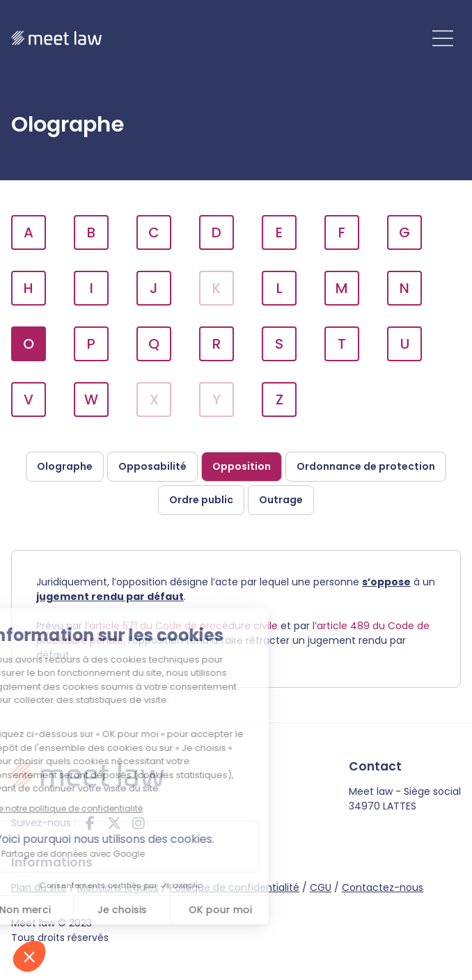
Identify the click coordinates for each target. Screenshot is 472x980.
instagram (139, 823)
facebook (90, 823)
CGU (321, 887)
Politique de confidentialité (234, 887)
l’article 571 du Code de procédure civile (181, 626)
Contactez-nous (383, 887)
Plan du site (39, 887)
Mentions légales (118, 887)
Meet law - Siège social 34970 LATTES (405, 799)
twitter (114, 823)
